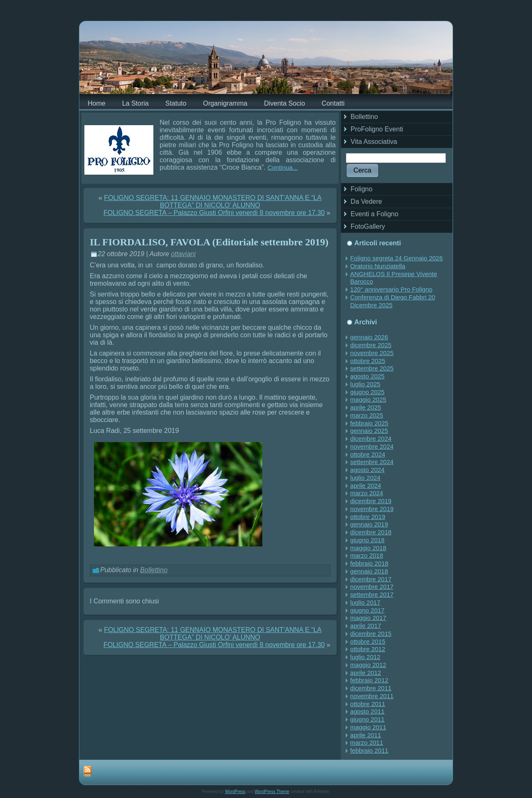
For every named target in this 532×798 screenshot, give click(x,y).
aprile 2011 (366, 735)
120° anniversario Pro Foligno (392, 289)
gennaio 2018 (369, 571)
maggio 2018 (368, 548)
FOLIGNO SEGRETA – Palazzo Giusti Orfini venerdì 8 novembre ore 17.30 (214, 213)
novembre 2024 (372, 446)
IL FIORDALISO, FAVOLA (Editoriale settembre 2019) (209, 242)
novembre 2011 (372, 696)
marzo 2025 (367, 415)
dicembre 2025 (371, 345)
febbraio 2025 (369, 423)
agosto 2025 (368, 376)
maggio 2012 (368, 665)
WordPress (235, 792)
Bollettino (154, 570)
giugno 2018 (368, 540)
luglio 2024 (366, 478)
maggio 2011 (368, 727)
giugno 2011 (368, 719)
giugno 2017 (368, 610)
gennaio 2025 (369, 431)
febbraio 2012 (369, 680)
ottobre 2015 (368, 641)
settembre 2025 (372, 368)
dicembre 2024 (371, 439)
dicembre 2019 (371, 501)
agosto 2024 (368, 470)
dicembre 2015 (371, 634)
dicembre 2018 (371, 532)
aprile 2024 (366, 485)
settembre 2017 (372, 594)
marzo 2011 (367, 742)
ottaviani (183, 254)
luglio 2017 (366, 602)
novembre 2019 (372, 509)
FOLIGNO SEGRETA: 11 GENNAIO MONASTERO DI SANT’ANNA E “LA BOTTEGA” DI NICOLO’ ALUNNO (213, 201)
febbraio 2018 (369, 563)
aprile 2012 (366, 673)
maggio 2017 (368, 618)
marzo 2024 (367, 493)
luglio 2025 (366, 384)
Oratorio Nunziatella (378, 266)
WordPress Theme (272, 792)
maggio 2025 (368, 399)
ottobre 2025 (368, 361)
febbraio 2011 (369, 750)
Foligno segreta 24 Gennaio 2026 (397, 258)
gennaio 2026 (369, 337)
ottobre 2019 (368, 517)
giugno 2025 (368, 392)
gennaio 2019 (369, 524)
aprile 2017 (366, 626)
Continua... (283, 167)
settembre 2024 (372, 462)
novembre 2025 (372, 353)
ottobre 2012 (368, 649)
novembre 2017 (372, 587)
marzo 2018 (367, 555)
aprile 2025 (366, 407)
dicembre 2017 (371, 579)
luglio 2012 (366, 657)
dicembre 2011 (371, 688)
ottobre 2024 (368, 454)
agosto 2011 (368, 711)
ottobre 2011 (368, 704)
